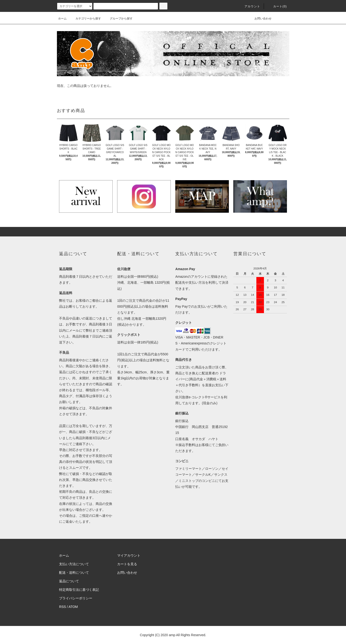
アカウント (249, 6)
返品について (69, 581)
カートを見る (127, 564)
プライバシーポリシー (76, 598)
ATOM (73, 607)
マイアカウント (129, 555)
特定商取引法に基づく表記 (79, 590)
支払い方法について (74, 564)
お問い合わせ (260, 19)
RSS (62, 607)
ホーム (62, 19)
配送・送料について (74, 573)
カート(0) (277, 6)
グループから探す (118, 19)
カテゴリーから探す (85, 19)
